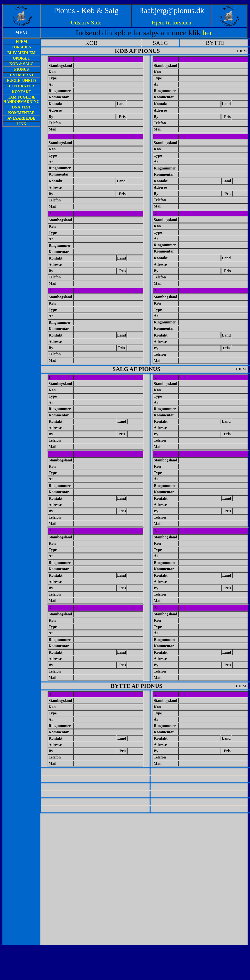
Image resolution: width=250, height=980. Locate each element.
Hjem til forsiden (171, 23)
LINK (21, 124)
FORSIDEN (21, 47)
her (207, 33)
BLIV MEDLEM (21, 53)
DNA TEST (21, 107)
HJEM (22, 42)
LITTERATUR (21, 86)
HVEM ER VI (22, 75)
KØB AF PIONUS (137, 51)
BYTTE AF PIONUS (136, 686)
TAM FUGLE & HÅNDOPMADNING (21, 99)
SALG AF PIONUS (136, 369)
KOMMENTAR (22, 113)
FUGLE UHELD (22, 80)
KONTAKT (21, 92)
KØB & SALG (21, 64)
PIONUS (21, 69)
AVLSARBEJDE (21, 118)
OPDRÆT (22, 58)
